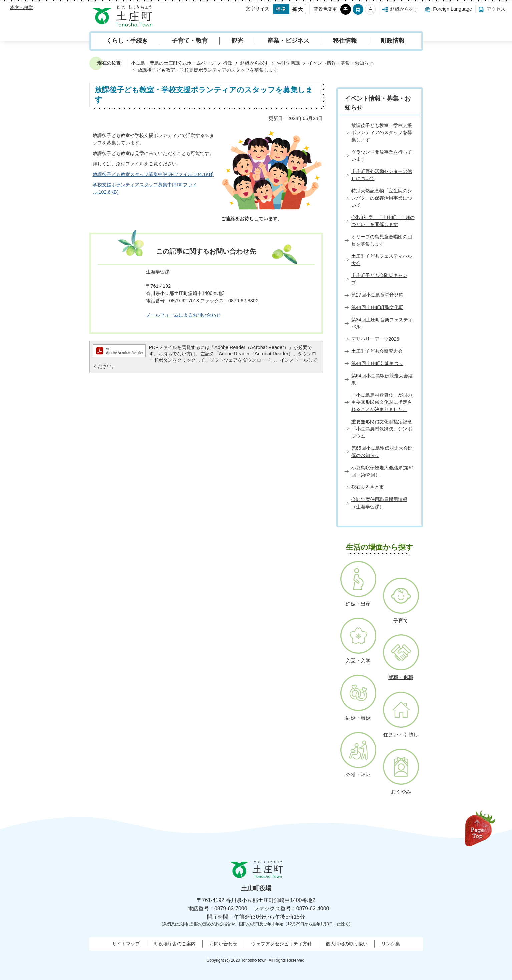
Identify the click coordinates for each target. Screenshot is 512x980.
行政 (228, 63)
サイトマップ (126, 944)
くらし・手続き (127, 41)
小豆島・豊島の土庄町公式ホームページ (173, 63)
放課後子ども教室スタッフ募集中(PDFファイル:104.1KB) (153, 174)
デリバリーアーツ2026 (375, 339)
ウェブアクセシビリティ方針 (282, 944)
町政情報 (393, 41)
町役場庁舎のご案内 (175, 944)
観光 (237, 41)
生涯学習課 (288, 63)
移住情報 (345, 41)
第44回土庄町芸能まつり (377, 363)
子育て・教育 (190, 41)
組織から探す (404, 9)
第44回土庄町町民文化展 (377, 307)
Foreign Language (452, 9)
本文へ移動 (22, 7)
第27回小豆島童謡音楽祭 (377, 295)
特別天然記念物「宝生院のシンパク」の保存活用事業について (382, 198)
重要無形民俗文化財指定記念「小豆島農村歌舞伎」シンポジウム (382, 429)
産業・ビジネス (288, 41)
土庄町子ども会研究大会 (377, 351)
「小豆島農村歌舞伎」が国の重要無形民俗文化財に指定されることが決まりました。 (382, 402)
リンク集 (391, 944)
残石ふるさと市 (368, 487)
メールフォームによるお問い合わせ (183, 315)
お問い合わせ (223, 944)
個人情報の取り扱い (347, 944)
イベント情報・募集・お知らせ (341, 63)
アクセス (496, 9)
